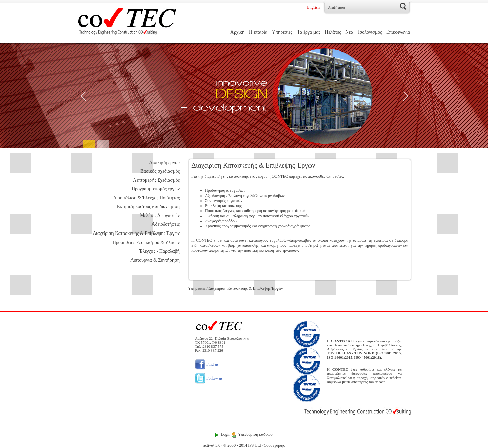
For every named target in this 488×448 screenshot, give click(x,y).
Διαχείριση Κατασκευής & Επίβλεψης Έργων (136, 233)
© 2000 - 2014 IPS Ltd (242, 445)
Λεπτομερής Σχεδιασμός (156, 180)
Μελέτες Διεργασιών (160, 215)
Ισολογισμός (370, 32)
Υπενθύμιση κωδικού (255, 434)
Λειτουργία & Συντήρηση (155, 260)
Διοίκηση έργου (165, 162)
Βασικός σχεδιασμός (160, 171)
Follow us (209, 378)
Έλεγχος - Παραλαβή (159, 251)
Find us (207, 364)
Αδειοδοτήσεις (166, 224)
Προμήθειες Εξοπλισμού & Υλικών (146, 242)
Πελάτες (333, 32)
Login (226, 434)
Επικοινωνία (398, 32)
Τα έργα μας (309, 32)
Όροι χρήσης (274, 445)
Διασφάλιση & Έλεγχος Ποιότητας (146, 198)
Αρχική (237, 32)
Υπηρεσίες (282, 32)
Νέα (349, 32)
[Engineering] (244, 96)
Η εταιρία (258, 32)
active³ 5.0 (212, 445)
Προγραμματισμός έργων (156, 189)
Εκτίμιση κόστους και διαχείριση (148, 207)
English (313, 7)
